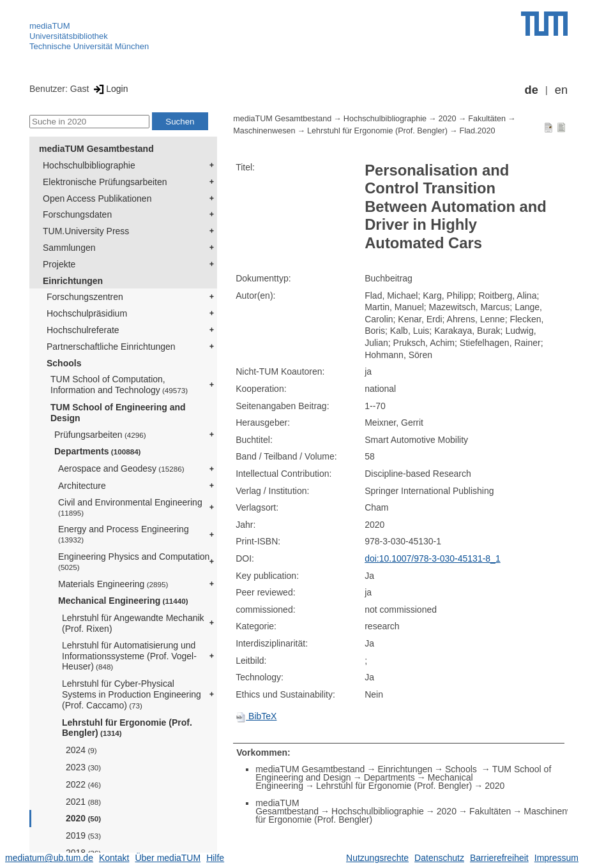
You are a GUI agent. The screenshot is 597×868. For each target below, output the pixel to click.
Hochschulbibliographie (89, 165)
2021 (83, 802)
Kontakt (114, 858)
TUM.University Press (86, 231)
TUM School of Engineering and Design (118, 413)
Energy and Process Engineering (124, 534)
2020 (83, 818)
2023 (83, 767)
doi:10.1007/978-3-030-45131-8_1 (433, 558)
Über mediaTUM (168, 858)
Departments (98, 451)
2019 (83, 835)
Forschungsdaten (77, 214)
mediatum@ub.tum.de (49, 858)
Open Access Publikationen (97, 198)
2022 (83, 784)
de (532, 90)
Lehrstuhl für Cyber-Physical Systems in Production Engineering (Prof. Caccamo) (132, 694)
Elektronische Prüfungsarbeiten (105, 182)
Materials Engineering (113, 584)
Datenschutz (439, 858)
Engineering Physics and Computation (134, 561)
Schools (64, 363)
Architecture (82, 486)
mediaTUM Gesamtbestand (96, 149)
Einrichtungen (73, 281)
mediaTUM (50, 26)
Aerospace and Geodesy (121, 468)
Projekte (59, 264)
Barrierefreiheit (499, 858)
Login (110, 89)
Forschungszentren (85, 297)
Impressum (556, 858)
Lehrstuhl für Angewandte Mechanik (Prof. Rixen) (133, 623)
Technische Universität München (89, 46)
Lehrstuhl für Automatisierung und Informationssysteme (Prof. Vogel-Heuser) (129, 656)
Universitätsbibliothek (69, 36)
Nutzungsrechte (377, 858)
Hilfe (215, 858)
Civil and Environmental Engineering (130, 507)
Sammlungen (69, 248)
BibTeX (256, 716)
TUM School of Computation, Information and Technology (119, 385)
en (561, 90)
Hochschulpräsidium (87, 313)
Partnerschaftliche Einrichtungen (111, 347)
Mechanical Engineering (123, 601)
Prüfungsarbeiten (100, 435)
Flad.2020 (477, 131)
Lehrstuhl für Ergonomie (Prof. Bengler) (127, 728)
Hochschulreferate (83, 330)
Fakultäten (487, 119)
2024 (81, 750)
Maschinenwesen (264, 131)
